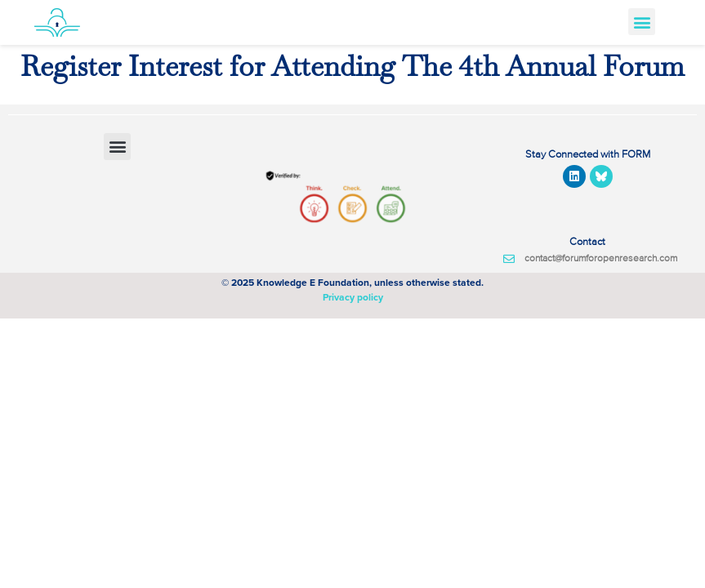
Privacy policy (353, 297)
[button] (642, 22)
